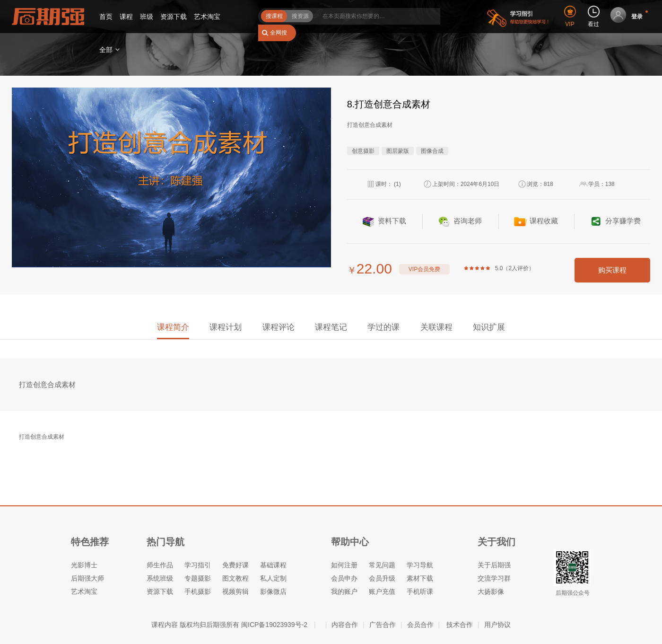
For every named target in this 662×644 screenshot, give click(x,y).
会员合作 (420, 625)
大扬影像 (491, 591)
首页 (106, 17)
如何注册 (344, 565)
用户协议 (497, 625)
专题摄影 (198, 578)
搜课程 (274, 16)
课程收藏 (544, 221)
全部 (106, 50)
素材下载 (420, 578)
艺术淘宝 (207, 17)
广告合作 (383, 625)
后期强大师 (87, 578)
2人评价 (518, 268)
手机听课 (420, 591)
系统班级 (160, 578)
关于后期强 (494, 565)
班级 (147, 17)
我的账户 (344, 591)
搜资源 (300, 16)
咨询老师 (468, 221)
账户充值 (382, 591)
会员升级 (382, 578)
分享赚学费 (623, 221)
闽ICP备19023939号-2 (274, 625)
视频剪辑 (235, 591)
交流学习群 (494, 578)
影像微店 (273, 591)
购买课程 (612, 270)
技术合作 (460, 625)
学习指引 (198, 565)
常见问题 (382, 565)
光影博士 (84, 565)
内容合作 (345, 625)
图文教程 (235, 578)
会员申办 (344, 578)
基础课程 (273, 565)
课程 (126, 17)
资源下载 (174, 17)
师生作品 (160, 565)
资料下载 (392, 221)
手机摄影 (198, 591)
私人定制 (273, 578)
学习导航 (420, 565)
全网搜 (279, 33)
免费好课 (235, 565)
